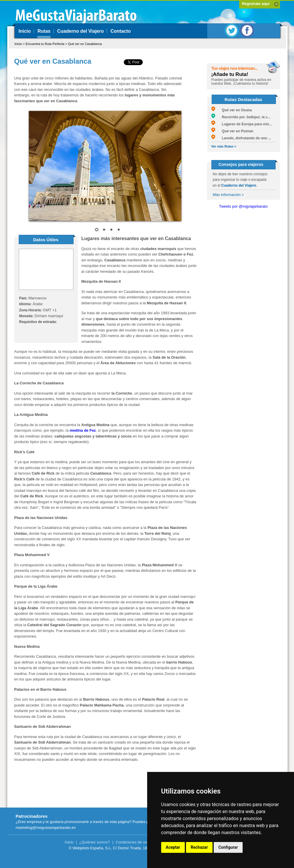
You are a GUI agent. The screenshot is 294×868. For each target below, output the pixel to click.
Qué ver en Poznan (232, 131)
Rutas (44, 31)
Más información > (228, 195)
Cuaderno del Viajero (81, 31)
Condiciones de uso (132, 842)
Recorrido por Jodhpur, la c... (241, 117)
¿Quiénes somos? (95, 842)
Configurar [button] (228, 847)
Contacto (120, 31)
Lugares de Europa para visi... (242, 124)
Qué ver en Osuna (232, 110)
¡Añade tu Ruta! (230, 74)
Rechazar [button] (199, 847)
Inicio (25, 31)
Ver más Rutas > (224, 146)
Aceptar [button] (173, 847)
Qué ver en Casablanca (85, 44)
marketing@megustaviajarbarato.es (46, 828)
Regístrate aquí (256, 4)
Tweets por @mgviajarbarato (243, 206)
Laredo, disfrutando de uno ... (241, 138)
